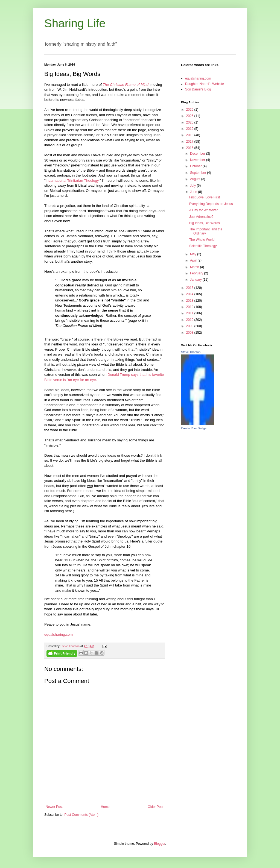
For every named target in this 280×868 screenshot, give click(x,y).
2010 (190, 320)
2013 (190, 301)
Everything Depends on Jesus (211, 204)
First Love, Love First (205, 197)
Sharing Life (75, 23)
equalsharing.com (59, 634)
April (194, 260)
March (195, 267)
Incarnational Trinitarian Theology (72, 181)
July (193, 186)
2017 (190, 142)
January (196, 280)
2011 (190, 313)
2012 (190, 307)
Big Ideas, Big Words (205, 223)
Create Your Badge (194, 428)
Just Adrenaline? (201, 217)
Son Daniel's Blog (198, 89)
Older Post (155, 807)
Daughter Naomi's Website (205, 84)
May (194, 254)
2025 (190, 116)
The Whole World (202, 240)
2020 (190, 122)
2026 (190, 110)
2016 (190, 148)
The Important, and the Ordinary (206, 231)
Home (105, 807)
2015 (190, 288)
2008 (190, 333)
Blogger (160, 844)
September (199, 173)
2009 (190, 326)
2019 (190, 129)
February (197, 273)
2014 (190, 294)
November (198, 160)
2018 (190, 135)
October (196, 166)
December (198, 154)
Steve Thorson (191, 352)
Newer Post (54, 807)
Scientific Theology (203, 246)
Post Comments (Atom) (81, 815)
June (194, 192)
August (196, 179)
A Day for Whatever (203, 210)
